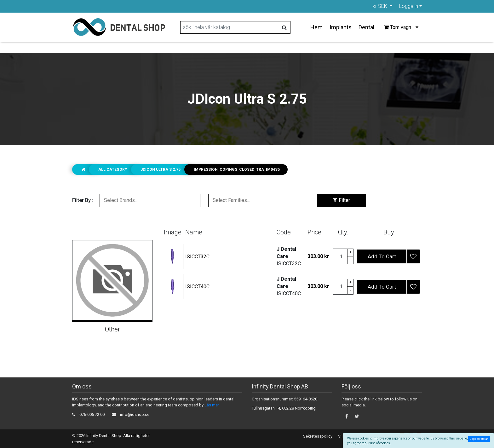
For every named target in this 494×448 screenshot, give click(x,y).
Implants (341, 27)
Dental (366, 27)
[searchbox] (150, 200)
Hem (316, 27)
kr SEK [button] (381, 6)
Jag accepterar (480, 439)
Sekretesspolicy (318, 436)
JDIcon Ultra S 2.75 (161, 169)
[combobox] (150, 200)
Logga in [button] (409, 6)
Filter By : (83, 200)
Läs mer (212, 405)
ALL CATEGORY (113, 169)
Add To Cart (382, 256)
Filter (342, 200)
